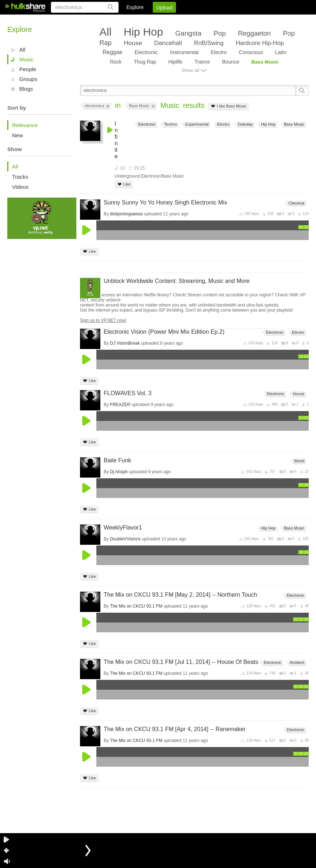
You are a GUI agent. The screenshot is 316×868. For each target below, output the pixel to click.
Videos (20, 187)
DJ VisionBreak (125, 343)
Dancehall (168, 43)
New (17, 135)
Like (124, 184)
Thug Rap (145, 62)
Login (159, 20)
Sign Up (185, 20)
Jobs (210, 20)
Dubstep (245, 124)
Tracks (20, 177)
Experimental (197, 124)
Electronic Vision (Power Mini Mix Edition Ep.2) (164, 332)
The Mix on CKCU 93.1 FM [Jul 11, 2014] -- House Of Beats (181, 662)
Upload (164, 8)
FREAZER (120, 405)
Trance (202, 62)
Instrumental (185, 52)
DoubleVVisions (125, 539)
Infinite (116, 140)
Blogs (26, 89)
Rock (116, 62)
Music (26, 59)
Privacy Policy (268, 20)
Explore (135, 7)
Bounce (231, 62)
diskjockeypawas (126, 214)
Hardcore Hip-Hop (260, 43)
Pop (220, 33)
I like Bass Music (229, 106)
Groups (28, 79)
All (22, 50)
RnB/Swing (209, 43)
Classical (296, 203)
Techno (170, 124)
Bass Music (265, 62)
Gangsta (188, 33)
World (299, 461)
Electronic (146, 52)
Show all (190, 70)
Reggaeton (254, 33)
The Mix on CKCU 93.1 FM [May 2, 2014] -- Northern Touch (180, 595)
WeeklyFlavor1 (123, 528)
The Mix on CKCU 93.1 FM (136, 606)
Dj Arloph (119, 472)
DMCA (234, 20)
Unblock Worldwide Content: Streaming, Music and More (177, 281)
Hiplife (175, 62)
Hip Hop (143, 32)
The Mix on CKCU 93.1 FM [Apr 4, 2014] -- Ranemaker (175, 729)
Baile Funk (117, 460)
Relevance (25, 125)
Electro (219, 52)
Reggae (113, 52)
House (133, 43)
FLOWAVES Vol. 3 (128, 393)
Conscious (251, 52)
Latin (281, 52)
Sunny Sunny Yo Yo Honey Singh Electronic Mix (165, 202)
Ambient (297, 663)
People (28, 69)
